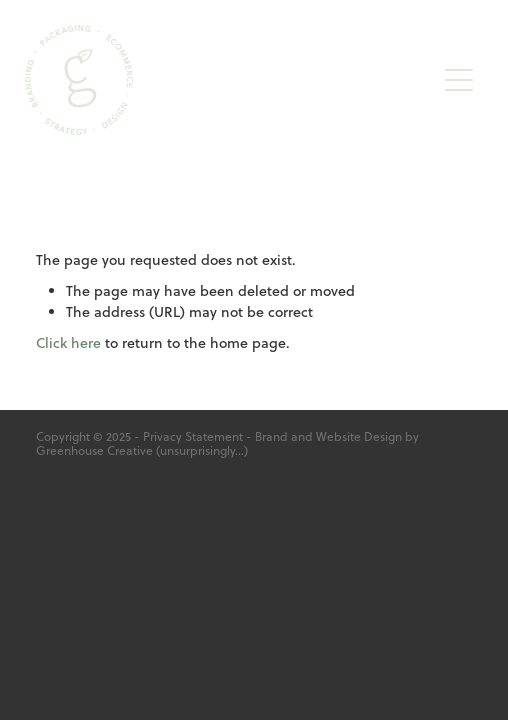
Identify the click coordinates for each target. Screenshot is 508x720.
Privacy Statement (193, 436)
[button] (459, 80)
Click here (68, 343)
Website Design (359, 436)
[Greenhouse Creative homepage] (229, 80)
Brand (271, 436)
